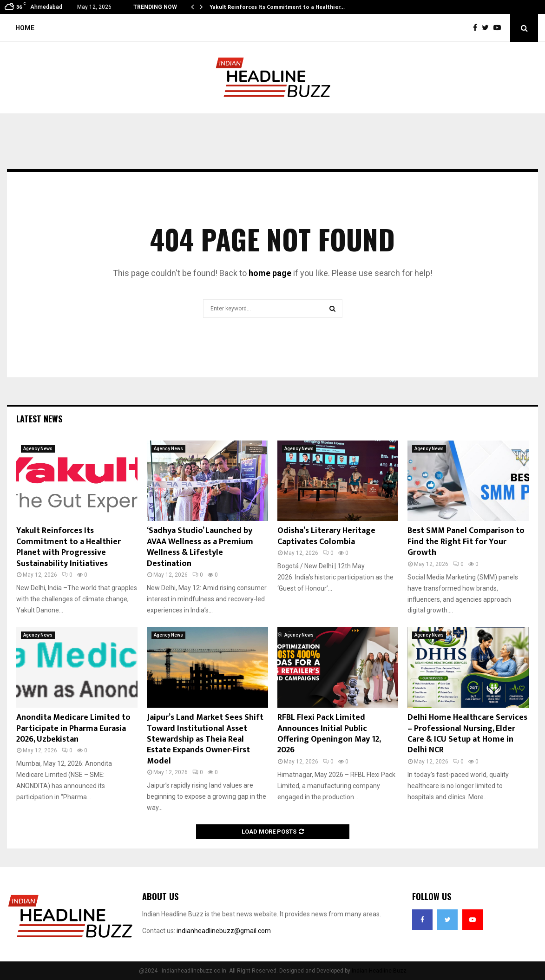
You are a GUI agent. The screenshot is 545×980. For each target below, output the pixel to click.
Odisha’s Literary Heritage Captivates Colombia (326, 536)
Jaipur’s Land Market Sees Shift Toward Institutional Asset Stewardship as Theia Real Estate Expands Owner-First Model (205, 739)
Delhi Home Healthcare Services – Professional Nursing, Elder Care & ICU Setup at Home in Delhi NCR (467, 734)
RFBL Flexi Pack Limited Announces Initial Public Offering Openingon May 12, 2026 (329, 734)
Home (25, 28)
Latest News (39, 419)
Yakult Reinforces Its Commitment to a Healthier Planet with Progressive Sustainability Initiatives (69, 547)
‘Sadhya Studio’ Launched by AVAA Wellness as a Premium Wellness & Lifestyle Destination (200, 547)
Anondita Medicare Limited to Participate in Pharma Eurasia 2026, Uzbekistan (73, 728)
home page (270, 273)
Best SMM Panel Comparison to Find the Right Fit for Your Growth (466, 542)
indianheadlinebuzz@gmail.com (224, 931)
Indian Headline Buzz (379, 971)
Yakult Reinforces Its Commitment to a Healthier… (277, 7)
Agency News (38, 449)
